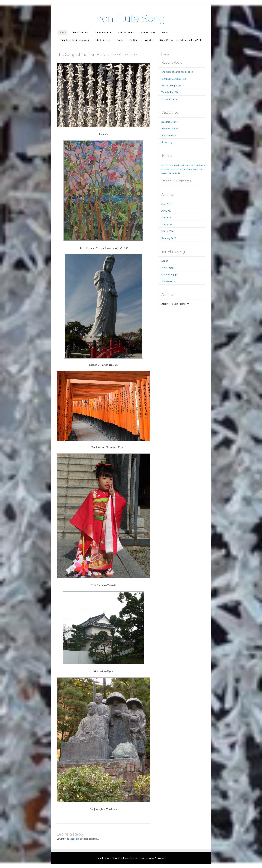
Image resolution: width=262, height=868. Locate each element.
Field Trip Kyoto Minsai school (173, 165)
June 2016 (167, 218)
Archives (166, 304)
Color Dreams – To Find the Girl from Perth (181, 40)
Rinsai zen (174, 169)
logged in (75, 839)
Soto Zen (165, 173)
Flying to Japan (169, 99)
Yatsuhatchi (176, 173)
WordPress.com (157, 858)
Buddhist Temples (126, 33)
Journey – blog (148, 33)
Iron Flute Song (131, 18)
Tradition (134, 40)
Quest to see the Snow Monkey (75, 40)
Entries (168, 268)
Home (63, 33)
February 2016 (169, 238)
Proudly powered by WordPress (113, 858)
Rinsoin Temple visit (172, 86)
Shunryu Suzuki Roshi (195, 169)
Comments (169, 275)
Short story (167, 142)
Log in (165, 261)
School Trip (182, 169)
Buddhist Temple (170, 122)
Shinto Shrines (103, 40)
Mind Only (195, 165)
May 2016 (167, 224)
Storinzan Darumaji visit (174, 79)
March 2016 (168, 231)
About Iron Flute (80, 33)
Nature (165, 33)
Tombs (119, 40)
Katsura (187, 165)
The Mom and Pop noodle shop (177, 72)
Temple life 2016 (170, 92)
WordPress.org (169, 281)
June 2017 (167, 204)
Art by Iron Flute (103, 33)
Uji (170, 173)
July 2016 (166, 211)
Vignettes (149, 40)
